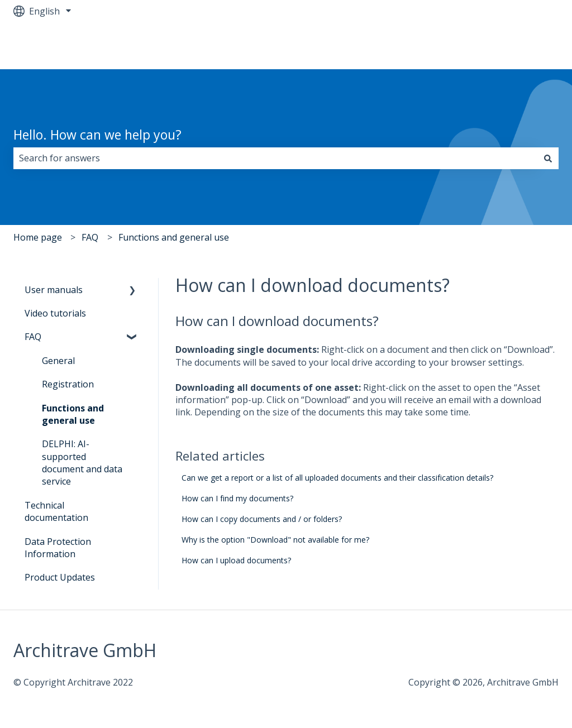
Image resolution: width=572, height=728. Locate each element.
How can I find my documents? (237, 498)
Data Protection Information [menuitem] (58, 548)
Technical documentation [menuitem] (56, 511)
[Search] (548, 158)
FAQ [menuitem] (33, 337)
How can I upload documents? (236, 560)
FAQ (90, 237)
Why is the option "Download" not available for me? (275, 540)
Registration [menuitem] (68, 384)
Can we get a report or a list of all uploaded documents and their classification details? (337, 478)
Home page (38, 237)
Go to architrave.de (508, 46)
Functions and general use (174, 237)
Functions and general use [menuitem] (73, 414)
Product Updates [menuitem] (60, 577)
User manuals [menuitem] (54, 290)
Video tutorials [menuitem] (55, 313)
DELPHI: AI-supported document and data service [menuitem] (82, 463)
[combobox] (275, 158)
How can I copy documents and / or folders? (262, 519)
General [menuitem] (58, 361)
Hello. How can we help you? (97, 135)
